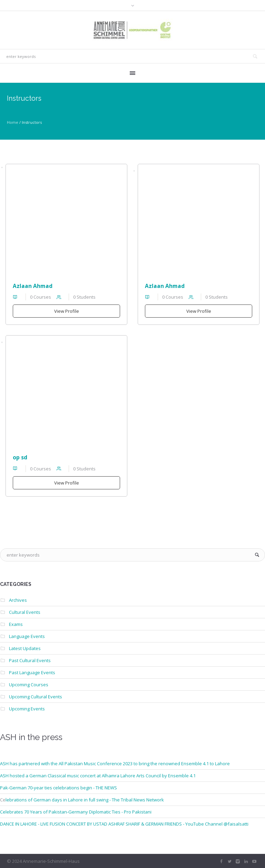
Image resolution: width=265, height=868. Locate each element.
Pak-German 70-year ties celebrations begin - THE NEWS (58, 788)
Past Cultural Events (30, 660)
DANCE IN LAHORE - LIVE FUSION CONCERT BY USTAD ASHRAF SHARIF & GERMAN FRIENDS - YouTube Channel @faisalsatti (124, 824)
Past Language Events (32, 672)
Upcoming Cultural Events (36, 697)
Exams (16, 624)
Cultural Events (25, 612)
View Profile (67, 311)
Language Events (27, 636)
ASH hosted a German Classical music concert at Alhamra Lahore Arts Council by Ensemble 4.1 (98, 776)
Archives (18, 600)
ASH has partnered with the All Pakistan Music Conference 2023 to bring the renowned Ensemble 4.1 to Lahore (115, 764)
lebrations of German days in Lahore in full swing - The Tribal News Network (85, 800)
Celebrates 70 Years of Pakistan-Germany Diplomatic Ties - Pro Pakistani (76, 812)
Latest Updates (25, 648)
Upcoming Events (27, 709)
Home (13, 122)
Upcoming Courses (29, 685)
